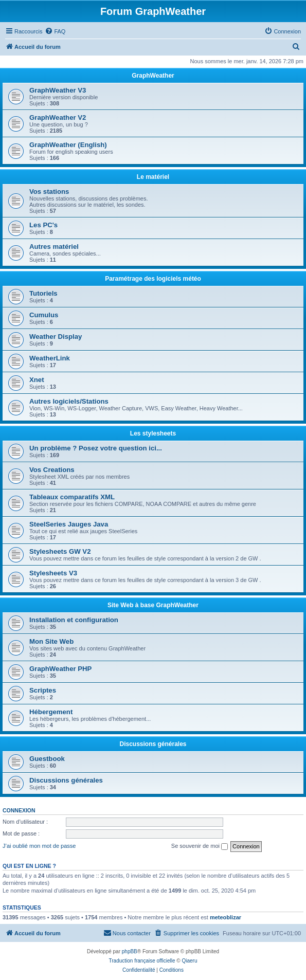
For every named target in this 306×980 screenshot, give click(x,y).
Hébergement (51, 712)
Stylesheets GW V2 (60, 551)
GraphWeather (153, 76)
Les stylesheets (153, 433)
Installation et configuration (74, 620)
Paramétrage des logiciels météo (153, 279)
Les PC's (43, 225)
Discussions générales (153, 744)
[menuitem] (55, 31)
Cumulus (44, 315)
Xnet (37, 380)
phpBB (130, 951)
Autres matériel (54, 247)
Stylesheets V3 (53, 573)
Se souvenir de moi (200, 846)
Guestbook (47, 759)
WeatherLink (50, 358)
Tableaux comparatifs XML (72, 497)
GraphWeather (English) (68, 145)
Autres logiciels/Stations (69, 401)
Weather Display (56, 337)
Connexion (19, 810)
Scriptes (43, 690)
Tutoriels (43, 293)
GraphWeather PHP (60, 669)
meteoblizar (226, 917)
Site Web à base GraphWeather (153, 605)
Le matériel (153, 177)
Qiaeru (189, 961)
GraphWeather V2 (58, 117)
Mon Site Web (51, 641)
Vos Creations (52, 470)
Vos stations (49, 192)
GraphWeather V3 (58, 90)
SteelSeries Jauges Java (69, 524)
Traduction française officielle (142, 961)
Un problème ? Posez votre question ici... (96, 448)
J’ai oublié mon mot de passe (39, 846)
